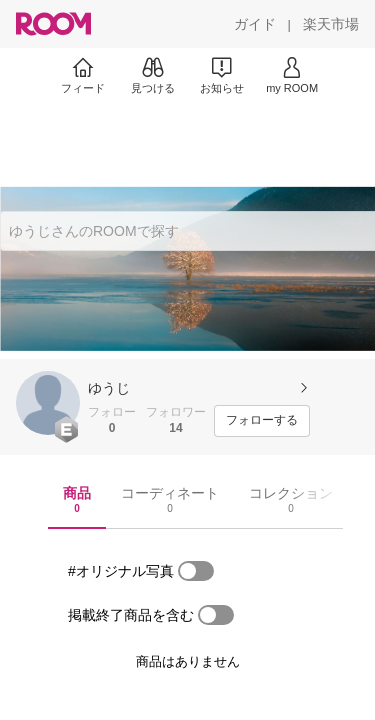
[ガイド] (255, 24)
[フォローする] (262, 421)
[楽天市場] (331, 24)
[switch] (196, 571)
